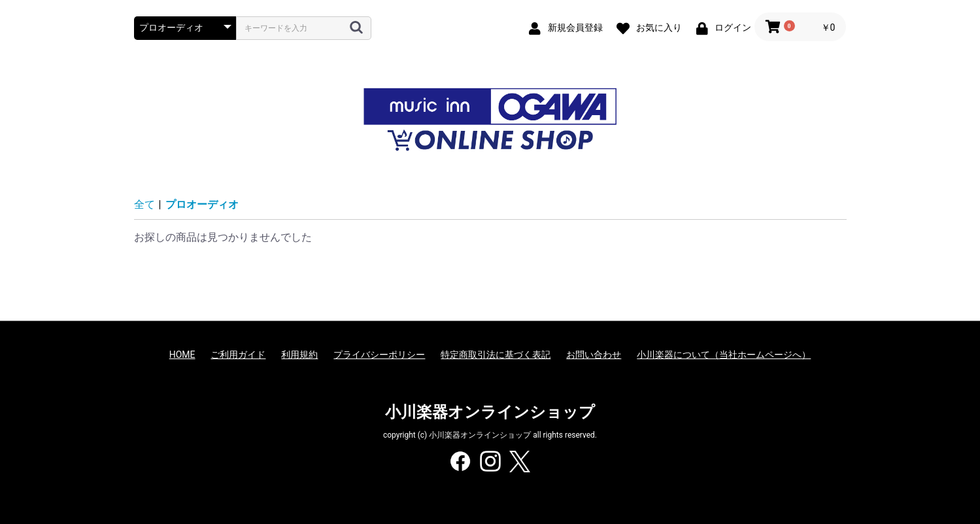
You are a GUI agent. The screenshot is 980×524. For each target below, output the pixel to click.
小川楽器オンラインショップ (490, 412)
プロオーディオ (202, 204)
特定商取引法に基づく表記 (496, 355)
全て (144, 204)
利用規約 (299, 355)
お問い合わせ (594, 355)
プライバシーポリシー (379, 355)
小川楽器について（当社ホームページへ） (724, 355)
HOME (182, 355)
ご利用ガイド (238, 355)
